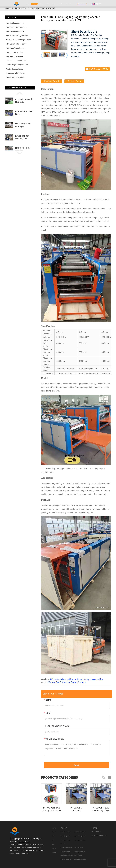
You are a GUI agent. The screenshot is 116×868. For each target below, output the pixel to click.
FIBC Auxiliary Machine (15, 23)
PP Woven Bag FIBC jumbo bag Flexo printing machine (52, 809)
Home (27, 4)
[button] (20, 93)
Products (34, 4)
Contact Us (69, 4)
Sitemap (28, 842)
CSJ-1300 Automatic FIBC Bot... (24, 101)
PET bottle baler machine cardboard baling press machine (77, 679)
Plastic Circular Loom (14, 69)
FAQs (53, 4)
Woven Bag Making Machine (17, 77)
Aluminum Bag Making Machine (18, 40)
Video (47, 4)
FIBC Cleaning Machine (15, 32)
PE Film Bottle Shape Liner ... (25, 113)
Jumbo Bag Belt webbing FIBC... (22, 137)
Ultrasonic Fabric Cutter (15, 73)
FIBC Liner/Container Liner (16, 48)
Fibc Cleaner (22, 847)
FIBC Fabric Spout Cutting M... (23, 125)
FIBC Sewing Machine (14, 57)
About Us (60, 4)
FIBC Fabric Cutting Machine (17, 36)
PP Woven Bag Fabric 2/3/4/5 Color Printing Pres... (101, 809)
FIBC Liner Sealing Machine (17, 44)
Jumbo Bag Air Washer (26, 850)
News (41, 4)
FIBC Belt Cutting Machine (16, 27)
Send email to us (99, 69)
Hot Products (22, 842)
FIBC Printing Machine (43, 8)
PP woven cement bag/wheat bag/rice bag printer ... (76, 809)
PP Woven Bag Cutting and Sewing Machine (66, 682)
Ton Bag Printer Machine (19, 844)
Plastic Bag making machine (17, 65)
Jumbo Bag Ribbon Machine (17, 61)
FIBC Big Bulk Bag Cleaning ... (23, 149)
